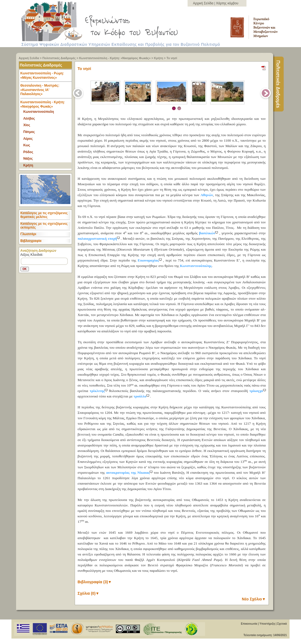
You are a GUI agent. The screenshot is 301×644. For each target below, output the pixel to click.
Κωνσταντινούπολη (39, 112)
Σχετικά (282, 624)
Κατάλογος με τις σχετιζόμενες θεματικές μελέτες (44, 215)
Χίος (27, 125)
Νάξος (28, 159)
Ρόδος (28, 152)
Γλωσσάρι (28, 234)
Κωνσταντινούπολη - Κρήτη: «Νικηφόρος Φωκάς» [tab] (43, 104)
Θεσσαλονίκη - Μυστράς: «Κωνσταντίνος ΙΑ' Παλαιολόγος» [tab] (46, 91)
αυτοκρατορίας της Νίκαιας (130, 473)
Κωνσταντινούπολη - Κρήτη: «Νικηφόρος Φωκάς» (115, 58)
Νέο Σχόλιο (254, 599)
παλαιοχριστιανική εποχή (99, 239)
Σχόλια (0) (89, 593)
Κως (27, 145)
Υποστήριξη (267, 624)
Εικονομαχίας (150, 260)
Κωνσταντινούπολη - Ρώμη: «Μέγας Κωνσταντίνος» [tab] (46, 77)
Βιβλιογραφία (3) (95, 582)
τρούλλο (142, 396)
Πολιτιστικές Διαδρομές (59, 58)
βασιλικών (209, 233)
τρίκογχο (258, 391)
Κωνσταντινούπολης (196, 266)
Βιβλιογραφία (31, 241)
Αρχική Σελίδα (204, 3)
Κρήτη (159, 58)
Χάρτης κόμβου (227, 3)
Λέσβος (29, 119)
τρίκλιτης (99, 391)
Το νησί (172, 58)
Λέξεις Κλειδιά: (32, 255)
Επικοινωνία (249, 624)
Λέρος (28, 139)
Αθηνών (207, 195)
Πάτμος (29, 132)
